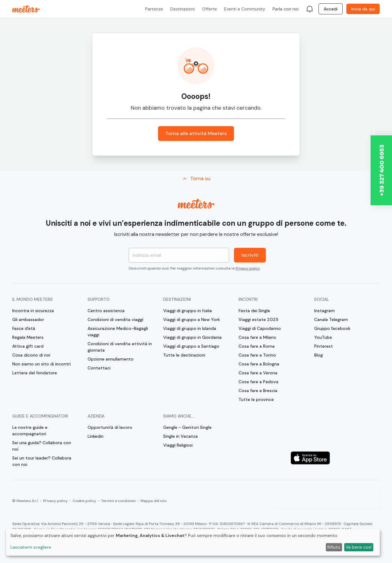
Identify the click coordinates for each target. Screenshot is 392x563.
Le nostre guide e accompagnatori (30, 431)
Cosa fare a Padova (258, 382)
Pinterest (324, 346)
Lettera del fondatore (35, 373)
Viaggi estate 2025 (258, 319)
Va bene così (359, 547)
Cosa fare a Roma (257, 346)
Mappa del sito (154, 501)
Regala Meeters (28, 337)
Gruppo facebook (332, 328)
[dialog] (193, 542)
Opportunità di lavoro (110, 427)
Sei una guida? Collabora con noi (42, 446)
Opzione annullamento (111, 359)
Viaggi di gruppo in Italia (188, 311)
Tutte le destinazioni (184, 355)
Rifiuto (334, 547)
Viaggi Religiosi (178, 445)
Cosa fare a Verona (258, 373)
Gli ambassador (28, 319)
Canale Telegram (331, 319)
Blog (318, 355)
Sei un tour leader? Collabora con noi (42, 461)
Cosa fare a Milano (257, 337)
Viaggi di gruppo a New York (192, 319)
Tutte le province (256, 399)
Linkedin (96, 436)
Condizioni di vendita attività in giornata (120, 347)
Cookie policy (84, 501)
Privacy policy (248, 268)
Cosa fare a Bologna (259, 364)
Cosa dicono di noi (31, 355)
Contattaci (99, 368)
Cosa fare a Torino (257, 355)
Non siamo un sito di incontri (41, 364)
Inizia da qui (363, 9)
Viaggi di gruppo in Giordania (192, 337)
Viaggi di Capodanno (260, 328)
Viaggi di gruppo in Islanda (190, 328)
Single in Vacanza (181, 436)
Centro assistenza (106, 311)
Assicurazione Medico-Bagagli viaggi (118, 332)
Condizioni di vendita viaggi (115, 319)
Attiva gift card (28, 346)
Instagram (324, 311)
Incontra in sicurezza (33, 311)
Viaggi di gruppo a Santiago (191, 346)
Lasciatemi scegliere (31, 547)
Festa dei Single (254, 311)
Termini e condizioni (118, 501)
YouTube (323, 337)
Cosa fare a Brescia (258, 391)
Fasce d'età (24, 328)
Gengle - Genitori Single (187, 427)
